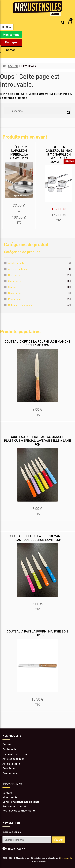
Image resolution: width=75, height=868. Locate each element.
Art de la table (16, 263)
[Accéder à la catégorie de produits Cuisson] (37, 744)
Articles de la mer (18, 269)
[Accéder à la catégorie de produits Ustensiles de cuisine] (37, 754)
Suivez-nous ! (14, 849)
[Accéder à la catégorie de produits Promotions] (37, 773)
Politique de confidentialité (19, 810)
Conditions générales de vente (21, 802)
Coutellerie (15, 281)
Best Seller (15, 275)
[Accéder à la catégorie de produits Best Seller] (37, 768)
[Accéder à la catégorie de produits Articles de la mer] (37, 759)
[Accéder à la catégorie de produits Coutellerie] (37, 749)
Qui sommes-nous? (14, 806)
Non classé (14, 293)
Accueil (13, 66)
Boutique (11, 42)
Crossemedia (66, 858)
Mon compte (11, 35)
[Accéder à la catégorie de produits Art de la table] (37, 764)
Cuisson (13, 287)
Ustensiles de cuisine (20, 305)
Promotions (15, 299)
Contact (11, 50)
